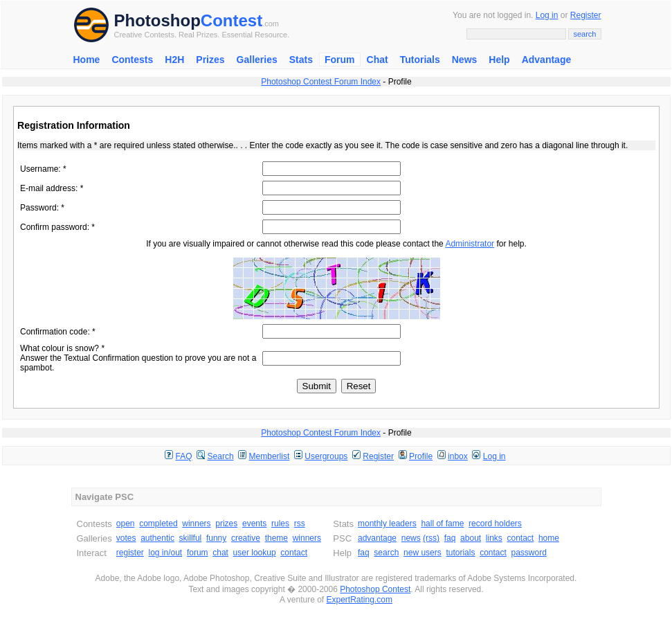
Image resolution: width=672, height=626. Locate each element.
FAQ (184, 456)
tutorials (460, 553)
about (471, 538)
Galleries (257, 60)
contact (294, 553)
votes (126, 538)
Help (499, 60)
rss (300, 524)
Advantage (547, 60)
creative (246, 538)
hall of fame (442, 524)
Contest (231, 20)
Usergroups (326, 456)
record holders (495, 524)
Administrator (470, 244)
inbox (458, 456)
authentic (157, 538)
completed (158, 524)
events (254, 524)
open (126, 524)
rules (280, 524)
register (130, 553)
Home (87, 60)
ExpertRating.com (360, 600)
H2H (174, 60)
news (411, 538)
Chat (378, 60)
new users (423, 553)
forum (198, 553)
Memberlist (270, 456)
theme (276, 538)
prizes (226, 524)
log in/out (166, 553)
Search (221, 456)
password (529, 553)
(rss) (431, 538)
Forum (340, 60)
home (549, 538)
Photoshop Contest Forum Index (321, 82)
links (494, 538)
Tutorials (420, 60)
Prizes (210, 60)
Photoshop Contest (375, 589)
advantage (377, 538)
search (386, 553)
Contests (132, 60)
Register (586, 15)
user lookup (255, 553)
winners (196, 524)
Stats (301, 60)
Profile (421, 456)
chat (220, 553)
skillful (191, 538)
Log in (547, 15)
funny (216, 538)
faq (450, 538)
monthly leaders (387, 524)
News (465, 60)
